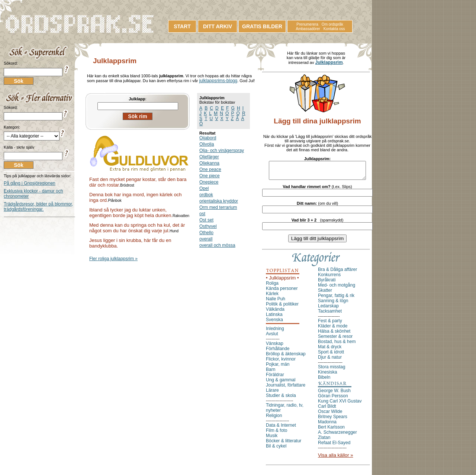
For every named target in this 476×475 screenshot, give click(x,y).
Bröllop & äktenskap (286, 357)
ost (202, 214)
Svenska (274, 323)
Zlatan (324, 441)
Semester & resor (335, 340)
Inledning (275, 332)
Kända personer (282, 292)
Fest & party (330, 324)
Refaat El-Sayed (334, 446)
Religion (274, 419)
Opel (204, 188)
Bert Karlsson (331, 430)
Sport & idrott (331, 355)
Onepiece (209, 182)
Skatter (325, 294)
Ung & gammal (281, 383)
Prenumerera (307, 24)
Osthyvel (208, 226)
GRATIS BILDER (262, 26)
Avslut (272, 337)
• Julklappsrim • (282, 281)
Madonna (327, 425)
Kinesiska (327, 375)
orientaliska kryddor (219, 201)
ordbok (206, 195)
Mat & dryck (330, 350)
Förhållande (278, 352)
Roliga (272, 287)
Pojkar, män (278, 368)
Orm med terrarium (218, 207)
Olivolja (207, 144)
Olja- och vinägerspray (222, 151)
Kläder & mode (333, 329)
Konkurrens (329, 278)
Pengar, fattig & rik (336, 299)
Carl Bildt (327, 410)
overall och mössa (217, 245)
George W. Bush (334, 394)
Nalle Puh (276, 302)
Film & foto (276, 434)
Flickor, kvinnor (281, 362)
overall (206, 239)
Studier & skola (281, 399)
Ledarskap (328, 309)
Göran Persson (333, 399)
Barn (271, 373)
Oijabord (208, 138)
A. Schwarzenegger (337, 436)
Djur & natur (330, 361)
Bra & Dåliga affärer (337, 273)
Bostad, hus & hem (337, 345)
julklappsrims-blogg (218, 81)
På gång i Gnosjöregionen (30, 183)
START (182, 26)
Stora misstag (332, 370)
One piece (210, 176)
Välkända (275, 313)
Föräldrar (275, 378)
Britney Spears (333, 420)
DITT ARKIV (218, 26)
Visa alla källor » (335, 458)
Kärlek (272, 297)
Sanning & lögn (333, 304)
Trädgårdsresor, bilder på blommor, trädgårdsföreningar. (38, 207)
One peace (210, 169)
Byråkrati (327, 283)
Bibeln (324, 381)
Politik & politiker (282, 307)
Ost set (206, 220)
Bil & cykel (276, 449)
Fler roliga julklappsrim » (113, 259)
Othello (206, 233)
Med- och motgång (337, 288)
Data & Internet (281, 429)
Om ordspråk (332, 24)
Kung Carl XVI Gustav (340, 404)
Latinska (274, 318)
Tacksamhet (330, 314)
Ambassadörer (308, 29)
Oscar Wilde (330, 415)
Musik (272, 439)
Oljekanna (209, 163)
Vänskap (275, 347)
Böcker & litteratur (284, 444)
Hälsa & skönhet (334, 335)
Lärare (272, 394)
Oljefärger (209, 157)
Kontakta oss (334, 29)
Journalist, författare (286, 388)
